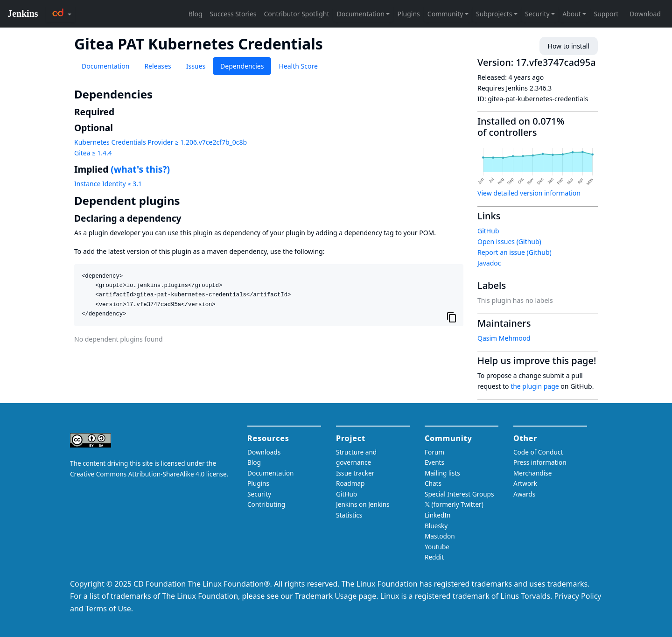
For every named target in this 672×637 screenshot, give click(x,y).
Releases (157, 66)
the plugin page (535, 386)
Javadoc (489, 263)
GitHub (488, 231)
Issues (196, 66)
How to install (569, 46)
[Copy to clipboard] (452, 317)
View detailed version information (529, 193)
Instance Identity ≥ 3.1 (108, 184)
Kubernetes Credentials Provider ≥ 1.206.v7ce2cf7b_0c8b (161, 142)
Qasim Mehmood (504, 338)
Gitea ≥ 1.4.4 (93, 153)
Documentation (105, 66)
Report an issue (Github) (514, 252)
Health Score (298, 66)
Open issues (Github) (509, 241)
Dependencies (242, 66)
